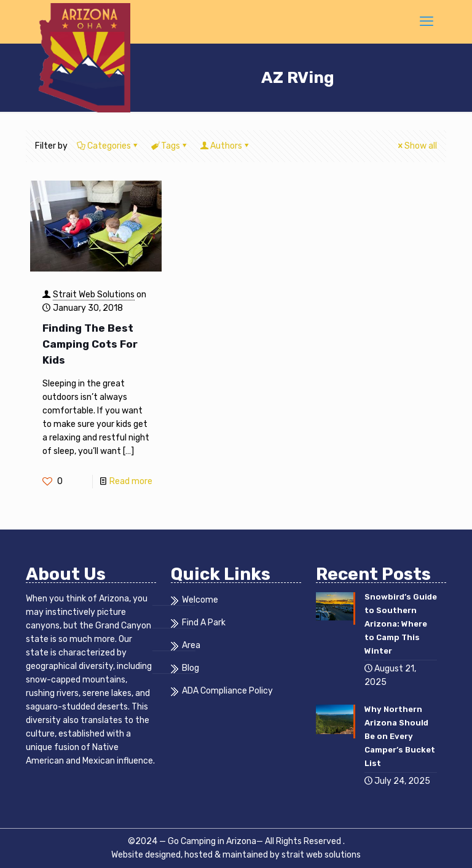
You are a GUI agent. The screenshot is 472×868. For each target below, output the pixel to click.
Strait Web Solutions (94, 295)
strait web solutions (321, 855)
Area (191, 646)
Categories (108, 146)
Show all (416, 146)
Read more (131, 481)
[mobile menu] (427, 22)
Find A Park (204, 623)
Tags (170, 146)
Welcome (200, 600)
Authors (225, 146)
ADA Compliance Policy (227, 691)
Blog (191, 668)
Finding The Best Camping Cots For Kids (90, 344)
